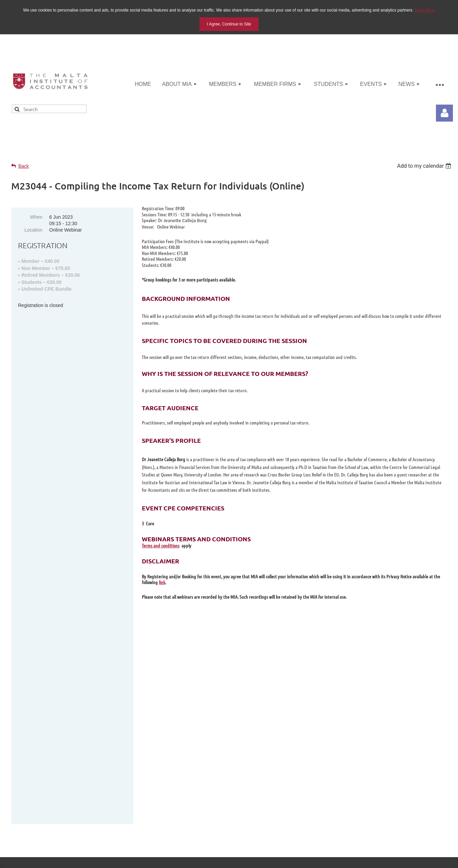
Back (24, 166)
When (36, 217)
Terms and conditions (161, 545)
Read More (425, 10)
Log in (444, 113)
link (162, 582)
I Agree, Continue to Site (229, 24)
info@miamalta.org (401, 721)
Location (33, 230)
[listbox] (425, 166)
